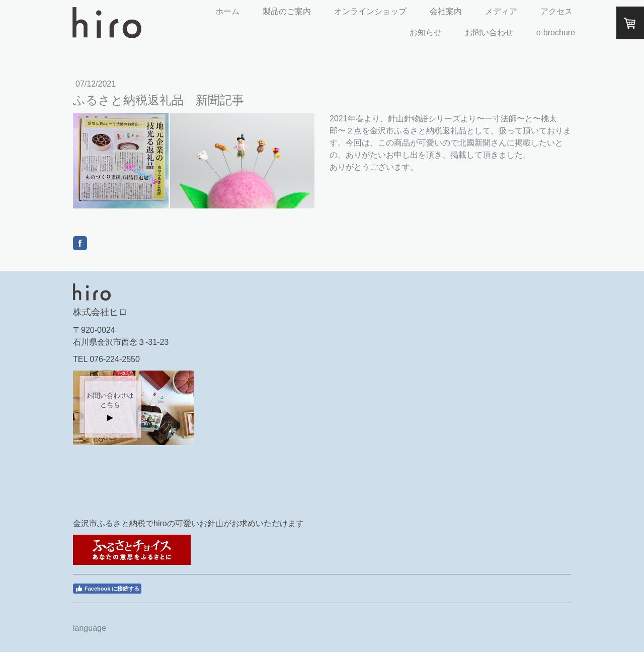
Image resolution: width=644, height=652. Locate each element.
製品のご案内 (287, 11)
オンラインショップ (370, 11)
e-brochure (556, 32)
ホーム (227, 11)
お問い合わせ (489, 32)
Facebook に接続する (107, 589)
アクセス (556, 11)
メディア (501, 11)
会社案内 (446, 11)
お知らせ (426, 32)
